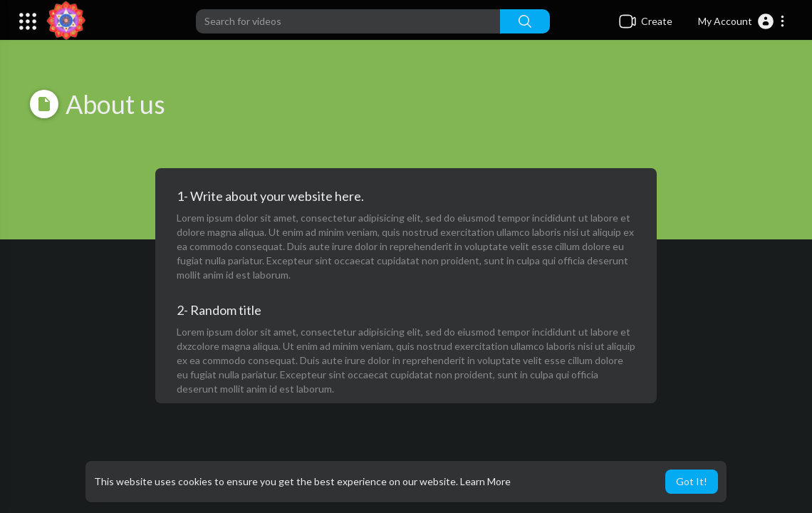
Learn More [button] (485, 481)
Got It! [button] (692, 481)
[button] (742, 21)
